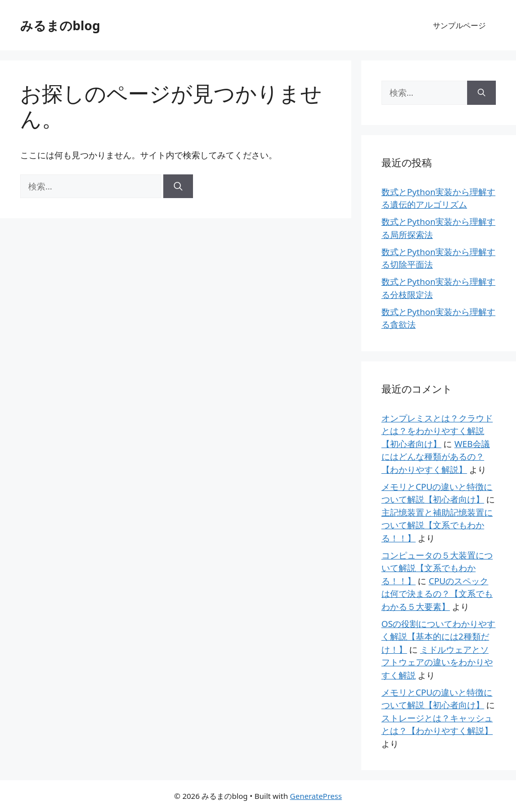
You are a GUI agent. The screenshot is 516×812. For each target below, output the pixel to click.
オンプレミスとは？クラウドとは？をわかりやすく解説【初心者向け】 (437, 431)
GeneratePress (316, 796)
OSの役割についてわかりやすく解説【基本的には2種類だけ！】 (439, 637)
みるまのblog (60, 25)
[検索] (178, 186)
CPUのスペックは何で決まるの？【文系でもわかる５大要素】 (437, 594)
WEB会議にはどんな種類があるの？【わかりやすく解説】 (436, 457)
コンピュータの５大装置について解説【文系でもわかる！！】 (437, 568)
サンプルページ (459, 25)
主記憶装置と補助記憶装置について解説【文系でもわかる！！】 (437, 525)
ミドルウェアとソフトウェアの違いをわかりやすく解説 (437, 662)
